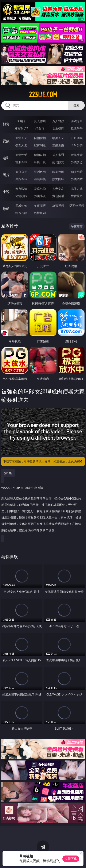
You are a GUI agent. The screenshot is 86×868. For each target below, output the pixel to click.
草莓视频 (58, 206)
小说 (6, 192)
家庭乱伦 (40, 189)
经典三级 (40, 162)
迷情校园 (21, 196)
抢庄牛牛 (77, 128)
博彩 (6, 124)
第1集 (8, 473)
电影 (6, 158)
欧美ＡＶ (58, 138)
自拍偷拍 (40, 138)
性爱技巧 (77, 196)
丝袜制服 (40, 145)
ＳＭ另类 (77, 145)
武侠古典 (77, 189)
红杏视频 (21, 213)
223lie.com (43, 95)
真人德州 (40, 121)
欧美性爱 (77, 155)
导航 (6, 209)
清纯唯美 (40, 179)
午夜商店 (40, 206)
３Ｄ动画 (77, 138)
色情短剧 (40, 213)
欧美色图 (58, 172)
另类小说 (40, 196)
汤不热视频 (77, 206)
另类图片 (77, 179)
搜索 (76, 105)
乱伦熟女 (58, 162)
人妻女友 (58, 189)
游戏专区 (77, 121)
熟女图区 (58, 179)
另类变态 (77, 162)
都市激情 (21, 189)
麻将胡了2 (21, 128)
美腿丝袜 (21, 179)
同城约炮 (21, 206)
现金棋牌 (58, 128)
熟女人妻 (21, 145)
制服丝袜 (21, 162)
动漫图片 (77, 172)
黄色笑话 (58, 196)
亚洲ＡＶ (21, 138)
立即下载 (71, 859)
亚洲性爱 (21, 155)
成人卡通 (58, 155)
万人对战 (58, 121)
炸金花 (40, 128)
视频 (6, 141)
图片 (6, 175)
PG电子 (21, 121)
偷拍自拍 (40, 155)
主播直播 (58, 145)
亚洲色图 (40, 172)
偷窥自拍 (21, 172)
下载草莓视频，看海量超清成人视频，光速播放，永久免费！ (43, 461)
